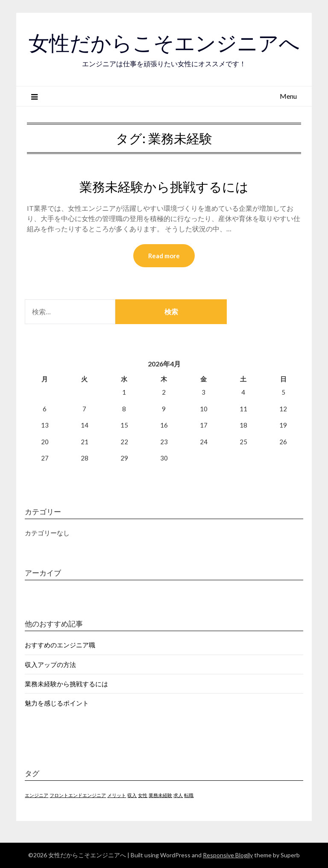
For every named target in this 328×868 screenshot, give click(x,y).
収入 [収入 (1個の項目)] (132, 795)
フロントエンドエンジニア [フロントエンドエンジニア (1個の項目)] (78, 795)
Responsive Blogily (228, 855)
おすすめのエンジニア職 (60, 645)
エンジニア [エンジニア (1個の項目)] (37, 795)
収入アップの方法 (50, 664)
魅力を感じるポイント (57, 703)
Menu (288, 96)
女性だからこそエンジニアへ (164, 43)
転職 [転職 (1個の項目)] (189, 795)
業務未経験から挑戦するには (164, 187)
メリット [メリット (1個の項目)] (117, 795)
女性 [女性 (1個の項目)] (143, 795)
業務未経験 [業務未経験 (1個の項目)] (160, 795)
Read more (164, 256)
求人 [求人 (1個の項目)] (178, 795)
